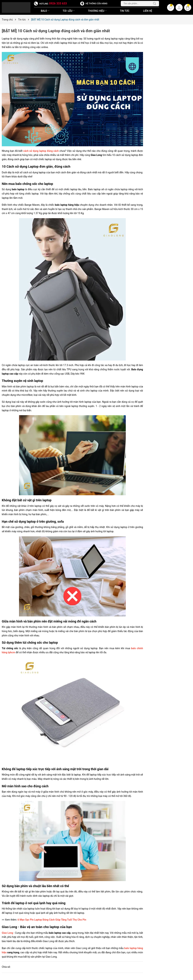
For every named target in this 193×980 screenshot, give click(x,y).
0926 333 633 (58, 3)
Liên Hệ (148, 11)
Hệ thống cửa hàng (96, 4)
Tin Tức (125, 11)
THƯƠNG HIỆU (98, 11)
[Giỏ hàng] (188, 7)
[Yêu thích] (171, 7)
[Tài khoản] (179, 7)
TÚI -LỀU (69, 11)
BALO (45, 11)
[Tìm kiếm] (155, 4)
